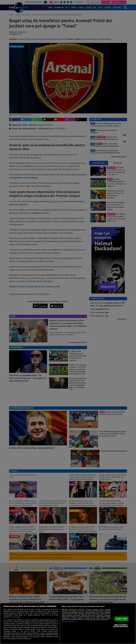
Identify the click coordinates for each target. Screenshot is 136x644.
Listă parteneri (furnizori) (69, 622)
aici (18, 631)
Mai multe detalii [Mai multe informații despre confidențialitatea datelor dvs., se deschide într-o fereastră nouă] (15, 617)
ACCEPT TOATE (122, 619)
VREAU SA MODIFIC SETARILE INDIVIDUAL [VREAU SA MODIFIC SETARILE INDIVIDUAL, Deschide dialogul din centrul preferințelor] (121, 626)
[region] (68, 623)
